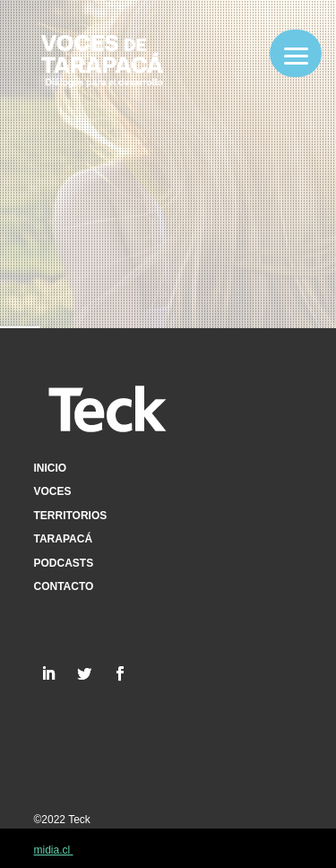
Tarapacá (64, 539)
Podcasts (64, 563)
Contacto (64, 586)
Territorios (71, 516)
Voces (53, 491)
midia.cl (54, 850)
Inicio (51, 468)
